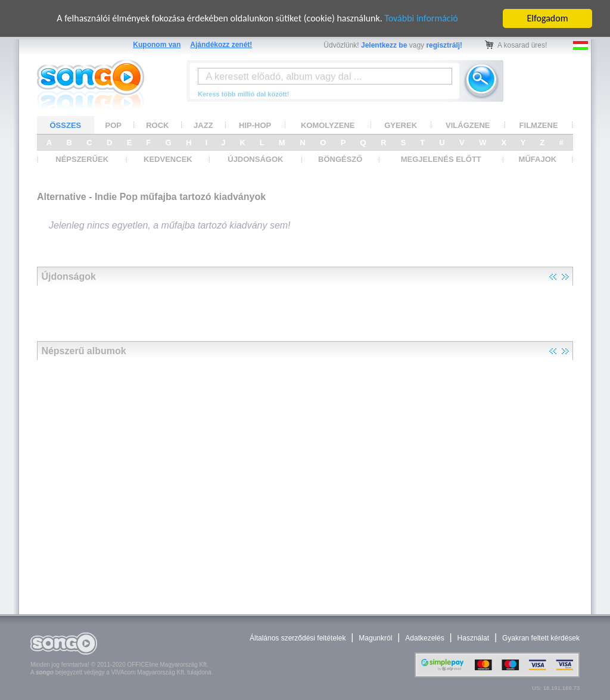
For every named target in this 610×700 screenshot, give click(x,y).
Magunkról (375, 638)
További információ (421, 18)
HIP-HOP (255, 125)
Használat (473, 638)
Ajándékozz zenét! (221, 45)
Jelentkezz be (384, 45)
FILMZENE (539, 125)
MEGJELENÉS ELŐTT (441, 159)
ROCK (157, 125)
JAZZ (203, 125)
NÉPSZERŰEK (82, 159)
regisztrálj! (444, 45)
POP (113, 125)
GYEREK (401, 125)
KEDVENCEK (168, 159)
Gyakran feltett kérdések (541, 638)
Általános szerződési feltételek (298, 638)
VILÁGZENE (468, 125)
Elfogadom (548, 18)
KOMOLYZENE (328, 125)
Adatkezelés (424, 638)
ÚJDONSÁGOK (255, 159)
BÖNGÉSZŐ (340, 159)
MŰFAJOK (538, 159)
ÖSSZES (66, 125)
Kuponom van (157, 45)
